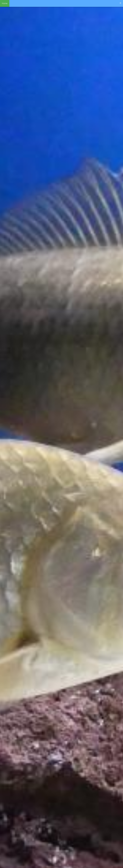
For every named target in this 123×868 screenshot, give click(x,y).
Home (5, 3)
